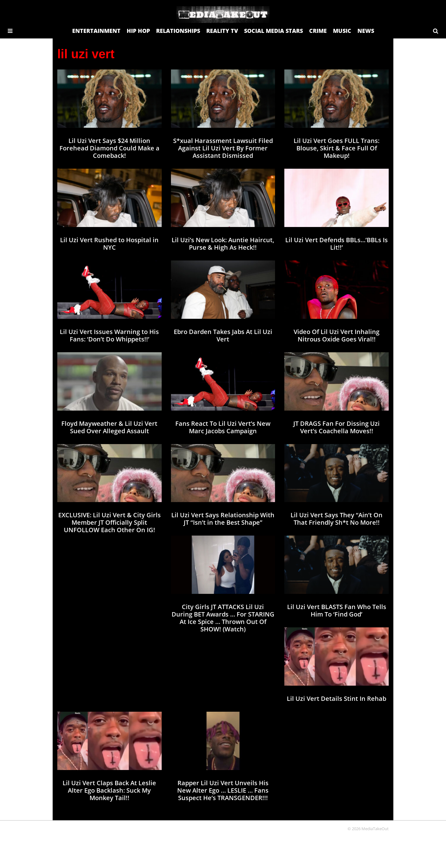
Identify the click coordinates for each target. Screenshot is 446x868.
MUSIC (342, 31)
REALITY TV (222, 31)
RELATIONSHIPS (178, 31)
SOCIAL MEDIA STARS (273, 31)
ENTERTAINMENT (96, 31)
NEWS (366, 31)
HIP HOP (138, 31)
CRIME (318, 31)
